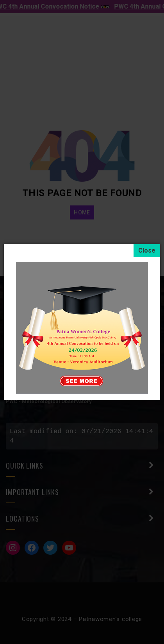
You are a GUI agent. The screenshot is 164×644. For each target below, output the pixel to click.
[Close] (147, 251)
